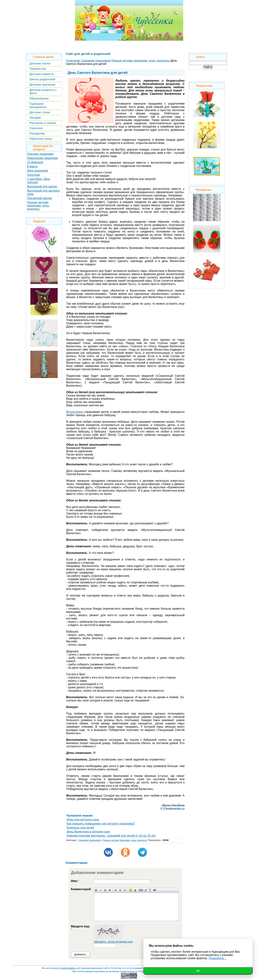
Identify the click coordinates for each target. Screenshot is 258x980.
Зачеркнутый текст (110, 890)
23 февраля (35, 162)
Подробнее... (217, 958)
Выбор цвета (135, 890)
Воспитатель (75, 412)
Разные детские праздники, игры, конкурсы (38, 206)
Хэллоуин (34, 175)
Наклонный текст (101, 890)
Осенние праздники (40, 154)
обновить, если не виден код (113, 942)
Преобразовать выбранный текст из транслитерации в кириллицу (150, 890)
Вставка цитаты (145, 890)
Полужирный (96, 890)
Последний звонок (39, 198)
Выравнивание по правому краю (125, 890)
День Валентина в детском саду (88, 832)
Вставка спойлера (155, 890)
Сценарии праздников (89, 840)
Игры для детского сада (83, 820)
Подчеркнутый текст (105, 890)
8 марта (32, 166)
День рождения (37, 171)
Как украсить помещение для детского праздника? (101, 824)
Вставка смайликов (131, 890)
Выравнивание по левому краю (116, 890)
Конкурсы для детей (80, 828)
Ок (198, 971)
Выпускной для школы (42, 186)
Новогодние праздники (42, 158)
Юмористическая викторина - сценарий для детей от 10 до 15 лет (111, 836)
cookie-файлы (68, 968)
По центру (120, 890)
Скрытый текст (141, 890)
